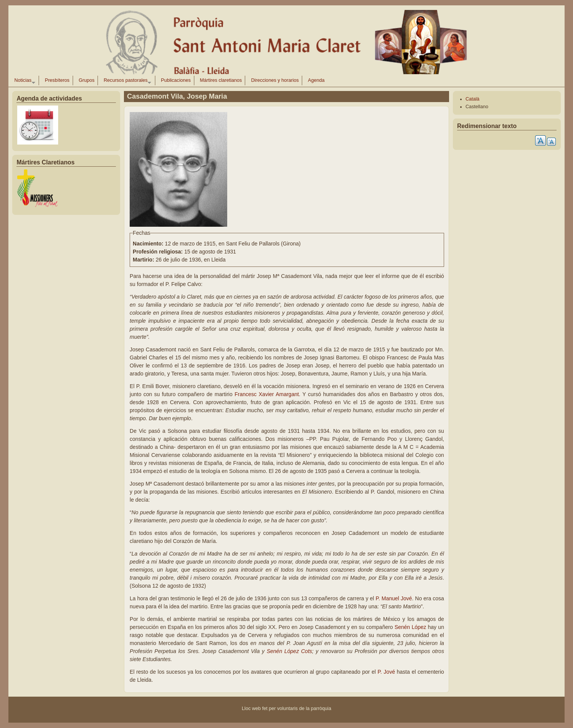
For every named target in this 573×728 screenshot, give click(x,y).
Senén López (411, 627)
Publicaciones (176, 80)
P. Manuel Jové (394, 598)
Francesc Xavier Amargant (267, 394)
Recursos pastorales (126, 81)
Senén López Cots (289, 651)
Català (472, 99)
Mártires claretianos (221, 80)
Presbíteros (57, 80)
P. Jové (387, 672)
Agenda (316, 80)
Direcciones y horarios (275, 80)
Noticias (23, 81)
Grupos (87, 80)
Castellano (477, 107)
